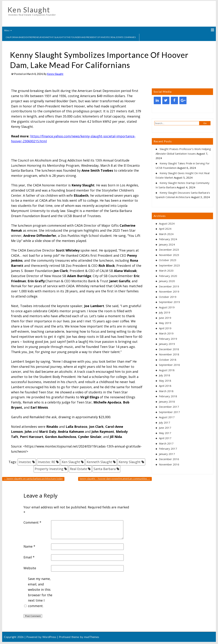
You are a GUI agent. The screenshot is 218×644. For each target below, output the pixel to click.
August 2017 (167, 417)
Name (29, 546)
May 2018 (165, 381)
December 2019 (169, 286)
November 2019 (169, 291)
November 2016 (169, 464)
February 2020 (168, 276)
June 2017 (165, 428)
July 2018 (165, 375)
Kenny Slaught (55, 74)
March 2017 (166, 443)
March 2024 (166, 234)
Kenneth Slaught (99, 462)
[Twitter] (166, 100)
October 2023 (168, 260)
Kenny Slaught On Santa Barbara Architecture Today (33, 478)
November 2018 (169, 354)
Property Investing (49, 469)
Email (29, 557)
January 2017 (167, 454)
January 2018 (167, 402)
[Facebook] (174, 100)
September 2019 (169, 302)
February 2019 (168, 339)
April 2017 (165, 438)
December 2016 (169, 459)
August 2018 (167, 370)
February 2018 (168, 396)
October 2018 (168, 360)
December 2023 (169, 250)
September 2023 (169, 265)
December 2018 (169, 349)
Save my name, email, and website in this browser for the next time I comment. (40, 592)
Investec (25, 462)
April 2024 (165, 229)
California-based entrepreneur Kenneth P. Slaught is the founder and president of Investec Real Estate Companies (71, 37)
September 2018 (169, 365)
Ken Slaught (29, 10)
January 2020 (167, 281)
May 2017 (165, 433)
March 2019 (166, 333)
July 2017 (165, 422)
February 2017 (168, 449)
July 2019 (165, 312)
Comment (32, 522)
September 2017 (169, 412)
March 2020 (166, 271)
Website (30, 568)
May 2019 (165, 323)
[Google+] (183, 100)
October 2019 (168, 297)
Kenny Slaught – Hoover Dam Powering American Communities (115, 478)
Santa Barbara (105, 469)
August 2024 (167, 223)
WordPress (49, 637)
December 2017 (169, 407)
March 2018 (166, 391)
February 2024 (168, 239)
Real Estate (78, 469)
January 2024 (167, 244)
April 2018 (165, 386)
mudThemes (92, 637)
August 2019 (167, 307)
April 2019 (165, 328)
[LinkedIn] (157, 100)
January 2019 (167, 344)
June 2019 (165, 318)
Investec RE (47, 462)
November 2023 (169, 255)
